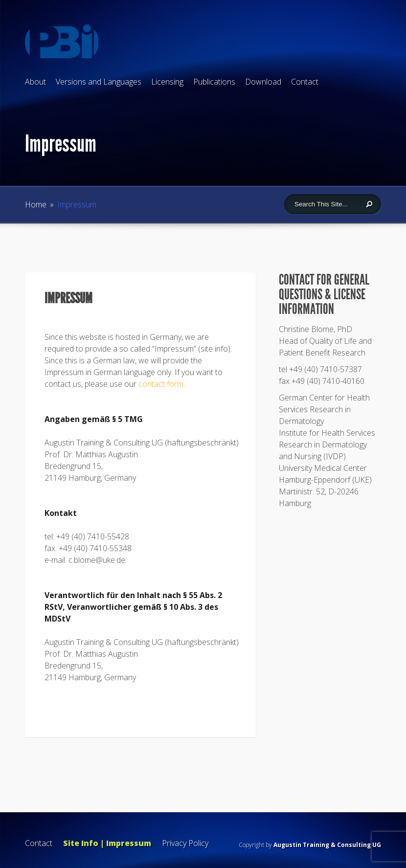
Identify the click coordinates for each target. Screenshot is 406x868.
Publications (214, 82)
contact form (161, 384)
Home (36, 204)
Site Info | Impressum (107, 843)
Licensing (167, 82)
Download (263, 82)
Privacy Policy (185, 843)
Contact (305, 82)
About (35, 82)
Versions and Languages (99, 82)
